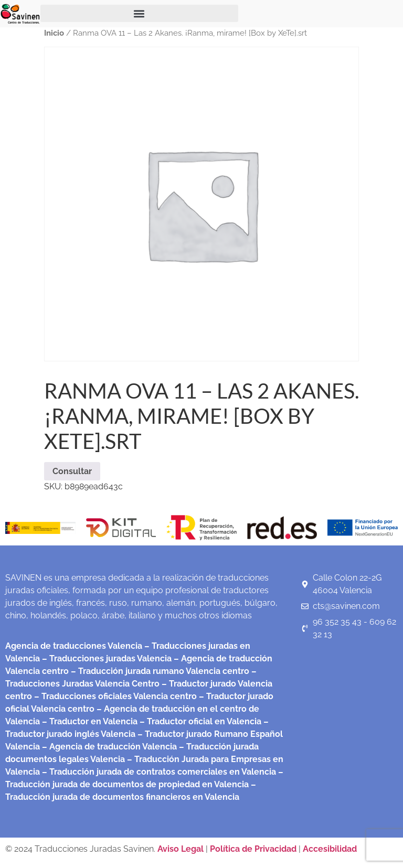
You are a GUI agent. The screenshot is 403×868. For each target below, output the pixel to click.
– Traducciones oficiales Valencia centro (114, 696)
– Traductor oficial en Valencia (200, 721)
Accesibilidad (330, 849)
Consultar (72, 471)
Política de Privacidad (253, 849)
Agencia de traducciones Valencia (74, 646)
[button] (139, 13)
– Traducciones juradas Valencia (106, 658)
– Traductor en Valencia (89, 721)
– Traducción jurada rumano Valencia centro (159, 671)
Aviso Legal (182, 849)
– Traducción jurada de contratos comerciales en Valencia (158, 772)
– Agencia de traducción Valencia (108, 747)
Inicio (54, 33)
